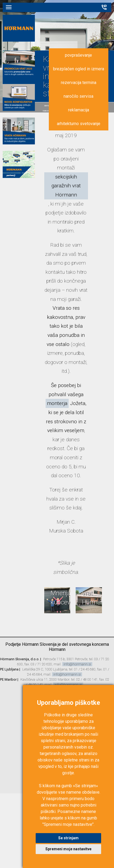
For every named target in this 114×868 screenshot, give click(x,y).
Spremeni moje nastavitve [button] (68, 849)
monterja (57, 403)
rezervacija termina (79, 83)
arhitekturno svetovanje (79, 124)
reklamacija (79, 110)
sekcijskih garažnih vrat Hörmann (66, 186)
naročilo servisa (78, 96)
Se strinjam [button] (68, 838)
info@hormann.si (77, 664)
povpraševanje (78, 55)
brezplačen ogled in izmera (79, 69)
